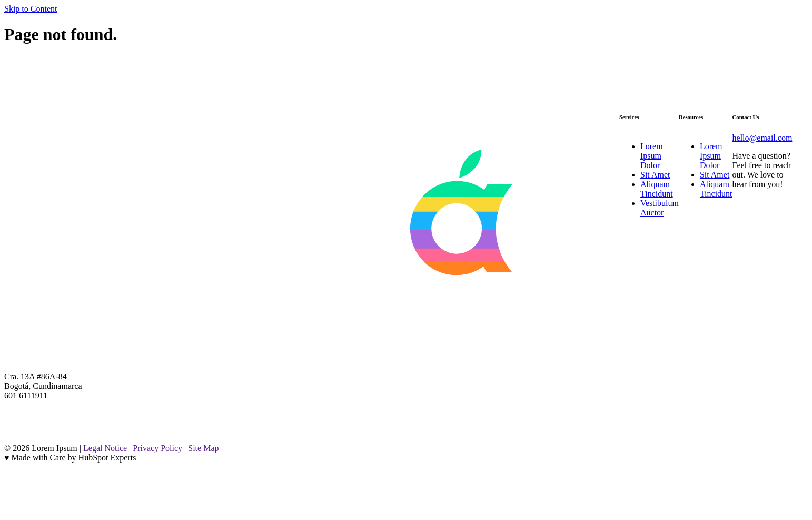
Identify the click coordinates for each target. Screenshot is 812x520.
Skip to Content (31, 9)
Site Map (203, 448)
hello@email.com (763, 138)
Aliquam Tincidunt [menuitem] (657, 189)
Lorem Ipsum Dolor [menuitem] (652, 156)
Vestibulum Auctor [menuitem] (660, 208)
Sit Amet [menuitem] (655, 175)
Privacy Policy (157, 448)
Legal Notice (105, 448)
